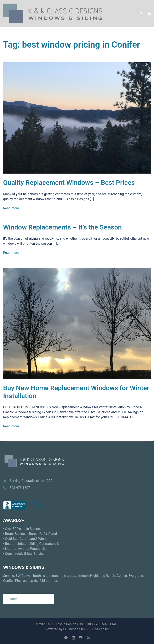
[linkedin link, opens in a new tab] (73, 637)
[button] (141, 14)
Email (114, 624)
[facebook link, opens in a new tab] (66, 637)
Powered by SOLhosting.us (65, 629)
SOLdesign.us (99, 629)
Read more (11, 208)
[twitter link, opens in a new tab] (88, 637)
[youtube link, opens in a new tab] (81, 637)
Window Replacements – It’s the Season (62, 227)
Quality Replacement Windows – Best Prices (69, 183)
